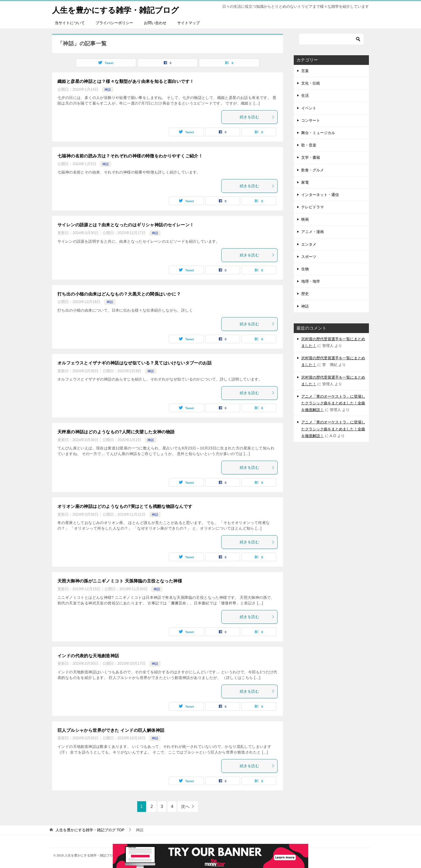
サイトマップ (188, 23)
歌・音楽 (309, 145)
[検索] (331, 39)
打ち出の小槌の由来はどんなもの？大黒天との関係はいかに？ (119, 294)
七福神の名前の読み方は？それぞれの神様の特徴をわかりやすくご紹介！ (130, 156)
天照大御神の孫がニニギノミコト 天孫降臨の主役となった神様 (120, 581)
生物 (305, 269)
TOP (90, 830)
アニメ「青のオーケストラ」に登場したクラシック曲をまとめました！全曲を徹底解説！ (333, 403)
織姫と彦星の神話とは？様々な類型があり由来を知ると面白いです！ (126, 81)
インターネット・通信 (320, 195)
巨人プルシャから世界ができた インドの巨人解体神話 (111, 730)
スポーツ (309, 257)
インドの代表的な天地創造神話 (88, 656)
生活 (305, 95)
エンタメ (309, 244)
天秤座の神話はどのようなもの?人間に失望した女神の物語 (116, 432)
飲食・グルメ (313, 170)
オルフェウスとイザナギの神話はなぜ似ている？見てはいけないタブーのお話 (135, 363)
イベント (309, 108)
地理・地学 (311, 281)
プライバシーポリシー (114, 23)
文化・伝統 (311, 83)
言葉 (305, 71)
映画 (305, 219)
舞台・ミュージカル (318, 133)
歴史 (305, 294)
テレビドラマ (313, 207)
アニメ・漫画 (313, 232)
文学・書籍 (311, 157)
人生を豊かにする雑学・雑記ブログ (118, 9)
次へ (185, 806)
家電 (305, 182)
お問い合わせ (155, 23)
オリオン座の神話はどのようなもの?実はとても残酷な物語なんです (125, 506)
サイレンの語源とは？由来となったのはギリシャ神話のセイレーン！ (126, 225)
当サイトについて (70, 23)
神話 (108, 90)
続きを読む (257, 117)
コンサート (311, 120)
